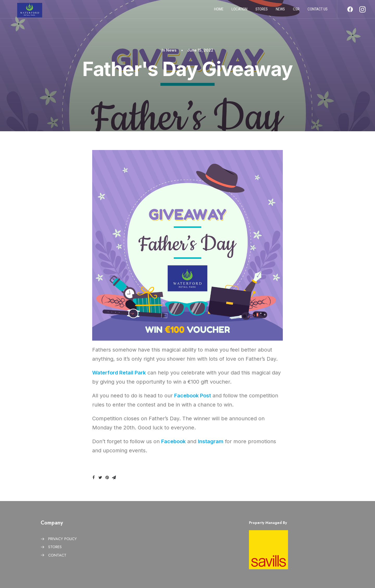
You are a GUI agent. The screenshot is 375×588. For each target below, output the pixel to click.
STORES (55, 547)
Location (239, 11)
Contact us (318, 11)
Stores (262, 11)
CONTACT (57, 555)
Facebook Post (193, 396)
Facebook (173, 441)
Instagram (211, 441)
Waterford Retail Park (119, 373)
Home (219, 11)
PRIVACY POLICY (63, 539)
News (280, 11)
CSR (296, 11)
